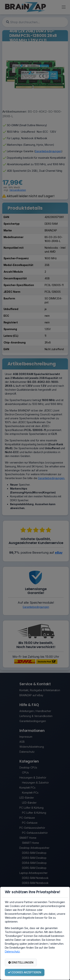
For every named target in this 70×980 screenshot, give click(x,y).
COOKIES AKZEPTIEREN (25, 972)
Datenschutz (12, 951)
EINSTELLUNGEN (21, 962)
